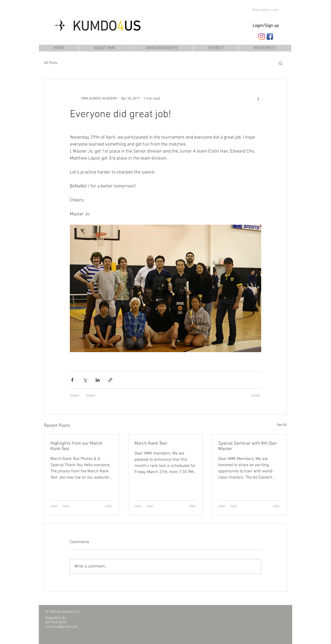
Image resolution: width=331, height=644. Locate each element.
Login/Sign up (266, 26)
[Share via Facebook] (72, 380)
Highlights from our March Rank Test (76, 446)
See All (282, 425)
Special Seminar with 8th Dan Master (247, 446)
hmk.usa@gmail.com (61, 627)
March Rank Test (151, 444)
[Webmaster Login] (266, 10)
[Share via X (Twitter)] (85, 380)
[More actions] (258, 99)
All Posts (51, 63)
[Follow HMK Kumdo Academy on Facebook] (270, 37)
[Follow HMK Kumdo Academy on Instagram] (262, 37)
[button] (265, 48)
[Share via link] (110, 380)
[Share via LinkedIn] (98, 380)
